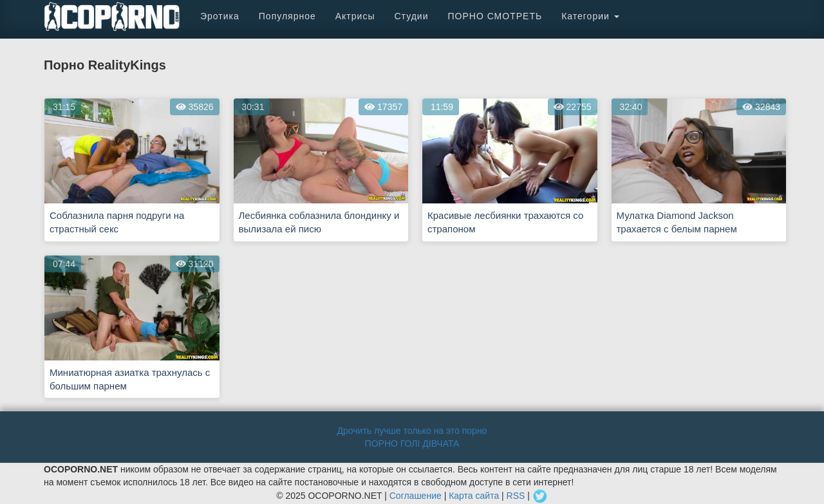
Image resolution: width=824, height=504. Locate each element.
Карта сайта (474, 496)
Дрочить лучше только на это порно (412, 431)
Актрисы (355, 16)
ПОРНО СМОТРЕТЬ (495, 16)
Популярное (287, 16)
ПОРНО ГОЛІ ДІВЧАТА (412, 443)
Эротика (220, 16)
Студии (411, 16)
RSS (516, 496)
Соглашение (416, 496)
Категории (590, 16)
